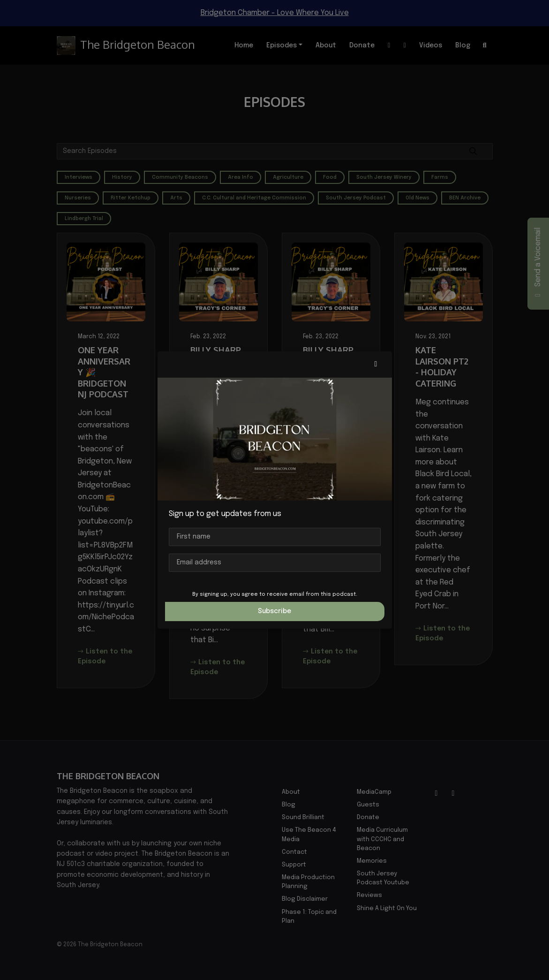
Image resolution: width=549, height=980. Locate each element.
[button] (376, 365)
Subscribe (274, 611)
